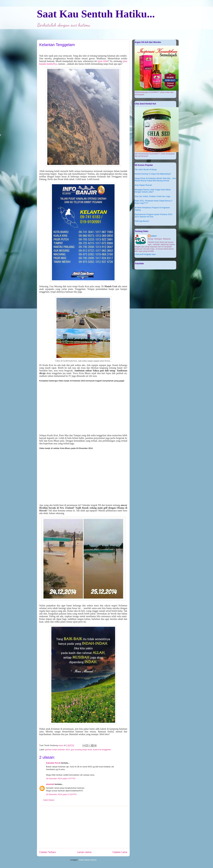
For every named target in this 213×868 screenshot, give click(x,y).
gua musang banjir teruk (81, 750)
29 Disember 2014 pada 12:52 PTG (61, 794)
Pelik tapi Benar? (142, 221)
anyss (154, 236)
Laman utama (84, 852)
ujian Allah (103, 61)
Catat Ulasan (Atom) (88, 860)
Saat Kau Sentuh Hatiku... (96, 14)
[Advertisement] (83, 827)
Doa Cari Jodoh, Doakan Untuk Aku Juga (152, 196)
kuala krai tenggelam (102, 750)
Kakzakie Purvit (53, 763)
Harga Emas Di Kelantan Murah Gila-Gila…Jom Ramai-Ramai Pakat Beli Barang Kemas (155, 180)
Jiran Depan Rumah (143, 185)
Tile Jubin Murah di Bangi (146, 169)
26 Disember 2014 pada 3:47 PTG (61, 778)
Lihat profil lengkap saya (145, 254)
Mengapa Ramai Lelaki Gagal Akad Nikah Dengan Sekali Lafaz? (153, 191)
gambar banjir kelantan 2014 (58, 750)
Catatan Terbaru (48, 852)
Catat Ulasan (49, 800)
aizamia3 (50, 784)
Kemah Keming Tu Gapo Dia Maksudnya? (153, 174)
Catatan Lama (120, 852)
